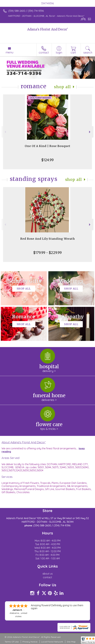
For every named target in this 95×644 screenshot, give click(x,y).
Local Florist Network (52, 642)
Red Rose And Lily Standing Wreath (48, 239)
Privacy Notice (30, 642)
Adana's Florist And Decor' (48, 29)
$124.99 (47, 160)
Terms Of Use (12, 642)
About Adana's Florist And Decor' (24, 442)
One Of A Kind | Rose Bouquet (48, 146)
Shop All (62, 87)
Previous (5, 132)
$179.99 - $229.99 (47, 253)
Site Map (71, 642)
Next (90, 132)
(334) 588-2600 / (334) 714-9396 (26, 11)
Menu (9, 52)
